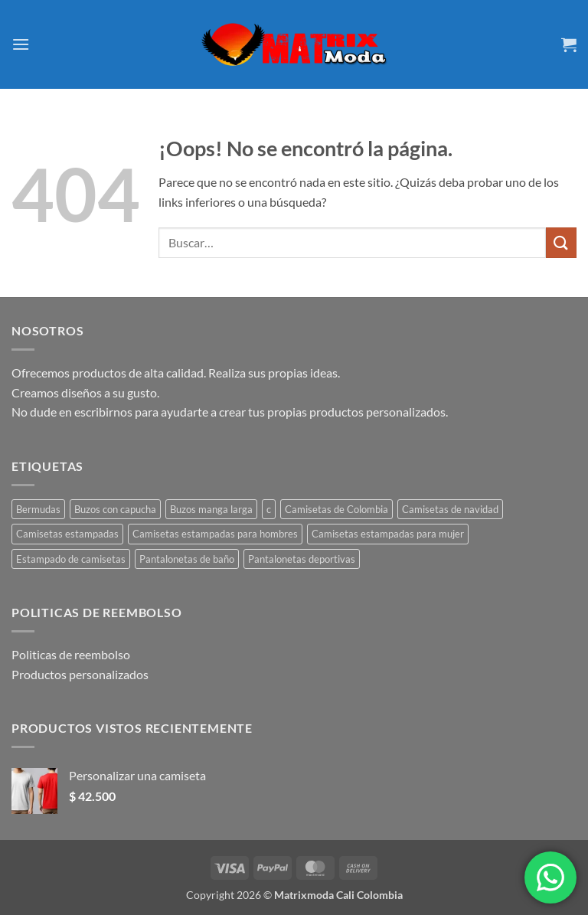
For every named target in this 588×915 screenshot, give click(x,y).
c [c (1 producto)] (269, 509)
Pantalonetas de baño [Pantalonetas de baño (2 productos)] (187, 559)
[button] (21, 44)
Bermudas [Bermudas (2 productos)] (38, 509)
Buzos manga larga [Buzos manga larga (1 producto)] (211, 509)
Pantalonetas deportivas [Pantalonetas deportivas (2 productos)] (302, 559)
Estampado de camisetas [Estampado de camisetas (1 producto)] (71, 559)
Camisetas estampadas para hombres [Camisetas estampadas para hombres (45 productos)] (215, 534)
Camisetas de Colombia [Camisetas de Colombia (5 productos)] (336, 509)
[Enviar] (561, 242)
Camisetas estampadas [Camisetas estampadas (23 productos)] (67, 534)
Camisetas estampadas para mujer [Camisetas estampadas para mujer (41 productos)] (388, 534)
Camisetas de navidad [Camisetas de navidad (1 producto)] (450, 509)
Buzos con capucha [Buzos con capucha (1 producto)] (115, 509)
